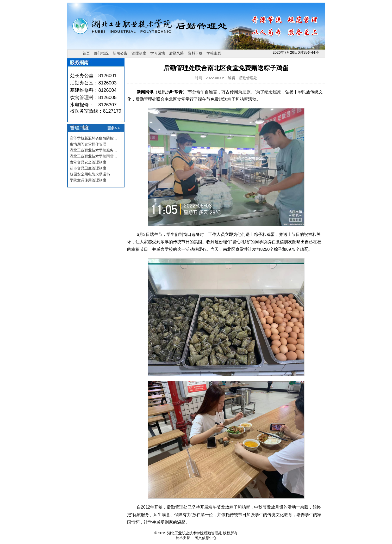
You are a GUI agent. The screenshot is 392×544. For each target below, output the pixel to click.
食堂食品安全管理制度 (88, 162)
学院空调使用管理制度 (88, 180)
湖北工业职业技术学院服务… (94, 150)
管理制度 (139, 53)
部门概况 (101, 53)
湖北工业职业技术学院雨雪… (94, 156)
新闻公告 (120, 53)
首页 (86, 53)
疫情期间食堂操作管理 (88, 144)
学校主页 (214, 53)
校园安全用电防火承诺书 (90, 174)
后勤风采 (176, 53)
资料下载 (195, 53)
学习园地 (158, 53)
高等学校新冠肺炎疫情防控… (94, 138)
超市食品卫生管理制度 (88, 168)
